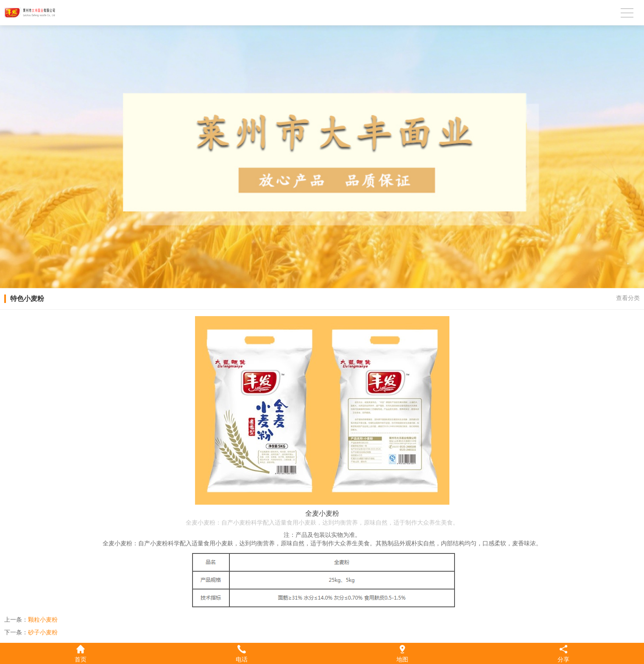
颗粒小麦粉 (43, 620)
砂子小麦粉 (43, 632)
